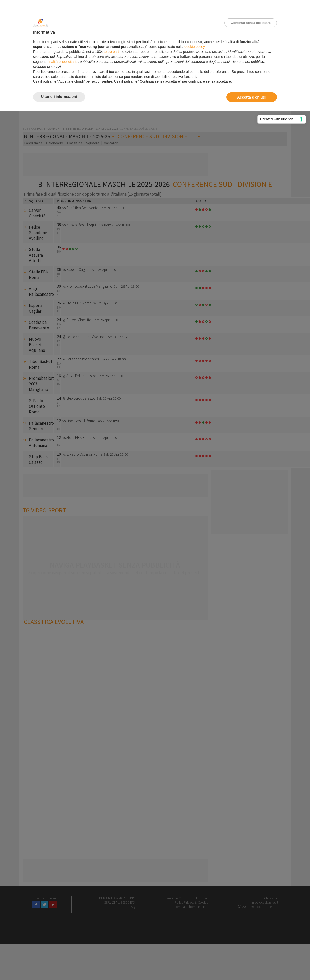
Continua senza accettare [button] (251, 23)
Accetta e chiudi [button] (252, 97)
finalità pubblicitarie (63, 62)
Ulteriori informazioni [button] (59, 97)
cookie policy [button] (195, 47)
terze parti (112, 52)
